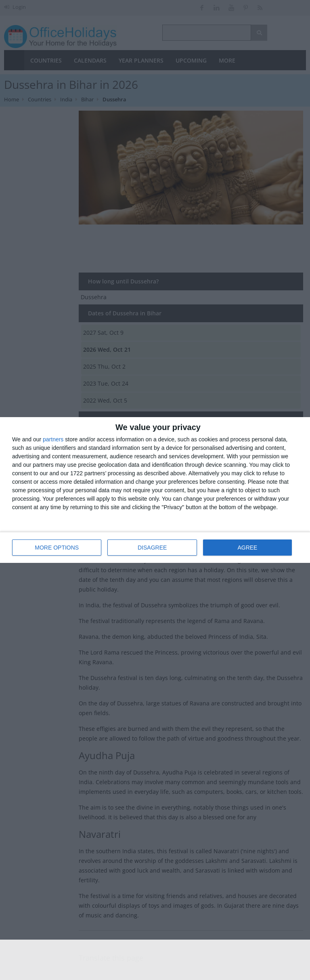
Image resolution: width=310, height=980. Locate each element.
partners (53, 439)
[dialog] (155, 490)
